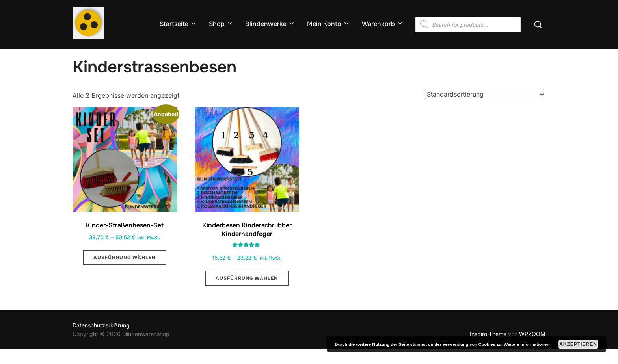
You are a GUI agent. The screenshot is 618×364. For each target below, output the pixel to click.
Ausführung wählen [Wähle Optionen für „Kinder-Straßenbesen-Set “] (125, 273)
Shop (221, 24)
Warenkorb (383, 24)
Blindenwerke (270, 24)
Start (79, 54)
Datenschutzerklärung (101, 340)
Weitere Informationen (527, 344)
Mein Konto (329, 24)
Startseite (178, 24)
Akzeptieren (578, 344)
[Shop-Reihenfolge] (485, 110)
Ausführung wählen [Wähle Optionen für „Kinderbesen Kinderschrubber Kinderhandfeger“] (247, 293)
